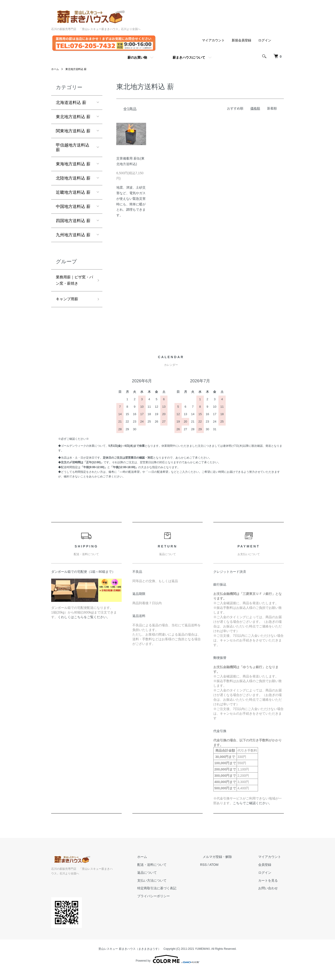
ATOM (225, 874)
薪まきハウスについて (189, 57)
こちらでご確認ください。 (252, 813)
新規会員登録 (241, 40)
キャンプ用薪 (68, 309)
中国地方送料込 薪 (73, 207)
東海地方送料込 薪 (73, 164)
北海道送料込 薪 (71, 103)
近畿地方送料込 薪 (73, 192)
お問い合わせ (271, 898)
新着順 (272, 108)
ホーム (55, 69)
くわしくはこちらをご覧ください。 (84, 627)
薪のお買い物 (137, 57)
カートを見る (271, 890)
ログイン (265, 40)
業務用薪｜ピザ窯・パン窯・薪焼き (73, 285)
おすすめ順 (235, 108)
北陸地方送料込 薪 (73, 178)
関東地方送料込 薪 (73, 131)
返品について (161, 882)
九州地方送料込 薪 (73, 235)
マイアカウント (213, 40)
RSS (214, 874)
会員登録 (268, 874)
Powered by (167, 969)
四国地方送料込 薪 (73, 221)
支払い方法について (165, 890)
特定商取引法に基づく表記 (170, 898)
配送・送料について (165, 874)
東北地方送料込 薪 (78, 69)
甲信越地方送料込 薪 (73, 147)
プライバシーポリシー (167, 906)
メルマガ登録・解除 (225, 867)
